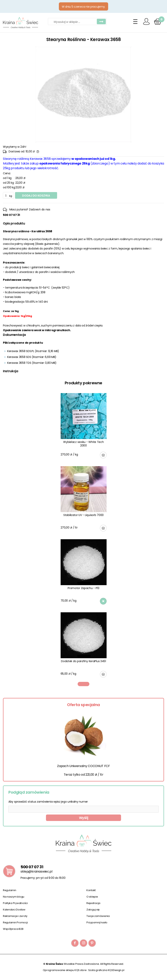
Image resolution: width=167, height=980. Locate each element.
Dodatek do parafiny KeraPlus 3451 (83, 661)
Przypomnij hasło (97, 922)
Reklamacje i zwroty (15, 916)
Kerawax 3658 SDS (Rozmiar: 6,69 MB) (32, 357)
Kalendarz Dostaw (14, 910)
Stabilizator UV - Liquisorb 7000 (83, 515)
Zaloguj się (93, 910)
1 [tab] (83, 684)
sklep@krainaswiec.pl (36, 871)
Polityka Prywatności (15, 903)
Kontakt (91, 890)
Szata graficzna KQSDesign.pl (106, 970)
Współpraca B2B (13, 929)
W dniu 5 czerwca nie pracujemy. (83, 7)
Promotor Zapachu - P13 (83, 588)
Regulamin (10, 890)
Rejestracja (93, 903)
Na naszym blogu (14, 897)
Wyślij (84, 818)
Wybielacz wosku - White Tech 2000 (83, 444)
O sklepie (92, 897)
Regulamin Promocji (15, 922)
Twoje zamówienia (98, 916)
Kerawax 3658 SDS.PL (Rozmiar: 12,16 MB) (33, 351)
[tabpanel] (84, 535)
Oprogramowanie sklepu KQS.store (65, 970)
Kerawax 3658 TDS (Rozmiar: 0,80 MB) (32, 363)
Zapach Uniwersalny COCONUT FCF (83, 766)
